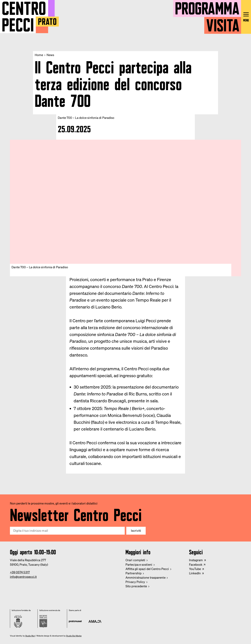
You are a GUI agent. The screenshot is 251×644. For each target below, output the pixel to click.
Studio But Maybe (74, 636)
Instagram (196, 560)
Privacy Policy (135, 582)
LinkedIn (195, 573)
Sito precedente (136, 586)
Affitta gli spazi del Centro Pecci (147, 569)
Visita (223, 24)
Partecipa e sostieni (139, 565)
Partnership (134, 573)
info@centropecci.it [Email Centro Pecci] (23, 577)
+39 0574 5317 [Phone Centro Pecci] (20, 572)
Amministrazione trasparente (146, 578)
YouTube (195, 569)
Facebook (196, 565)
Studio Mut (30, 636)
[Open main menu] (246, 17)
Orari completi (135, 560)
